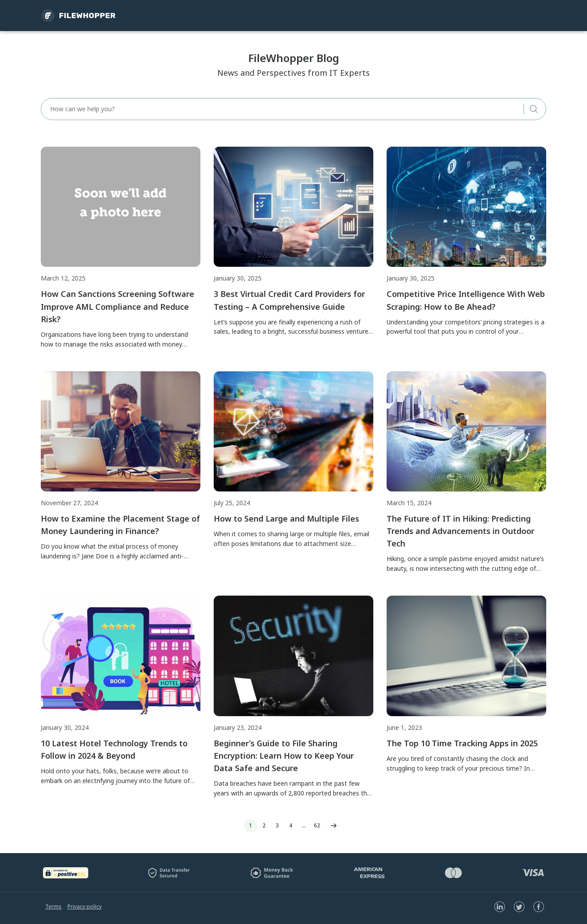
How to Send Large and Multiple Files (286, 519)
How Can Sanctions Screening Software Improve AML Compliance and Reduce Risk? (117, 306)
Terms (53, 906)
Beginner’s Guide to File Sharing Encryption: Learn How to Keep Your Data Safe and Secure (284, 756)
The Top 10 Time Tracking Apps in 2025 (462, 743)
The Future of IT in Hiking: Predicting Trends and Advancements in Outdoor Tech (460, 531)
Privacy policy (84, 906)
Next (333, 826)
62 (317, 825)
